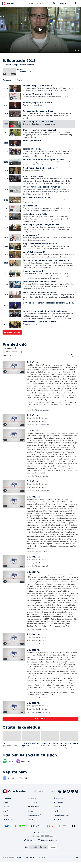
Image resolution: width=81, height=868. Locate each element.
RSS (77, 864)
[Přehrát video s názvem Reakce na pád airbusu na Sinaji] (40, 30)
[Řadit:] (77, 362)
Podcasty (57, 813)
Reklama (6, 809)
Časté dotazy (7, 826)
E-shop (5, 821)
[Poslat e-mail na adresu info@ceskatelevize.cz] (48, 846)
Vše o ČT (31, 826)
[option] (34, 853)
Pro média (32, 805)
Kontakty (58, 826)
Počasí (31, 817)
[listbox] (43, 853)
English (18, 864)
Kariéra (57, 817)
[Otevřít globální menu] (76, 3)
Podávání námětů (35, 821)
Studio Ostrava (34, 813)
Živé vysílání (58, 805)
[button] (40, 30)
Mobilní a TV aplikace (62, 821)
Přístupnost (41, 864)
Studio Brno (58, 809)
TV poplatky (33, 809)
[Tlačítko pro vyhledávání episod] (72, 362)
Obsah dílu (7, 86)
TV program (7, 805)
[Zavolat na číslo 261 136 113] (30, 846)
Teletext (6, 813)
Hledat (54, 4)
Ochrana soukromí (29, 864)
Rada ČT (5, 817)
